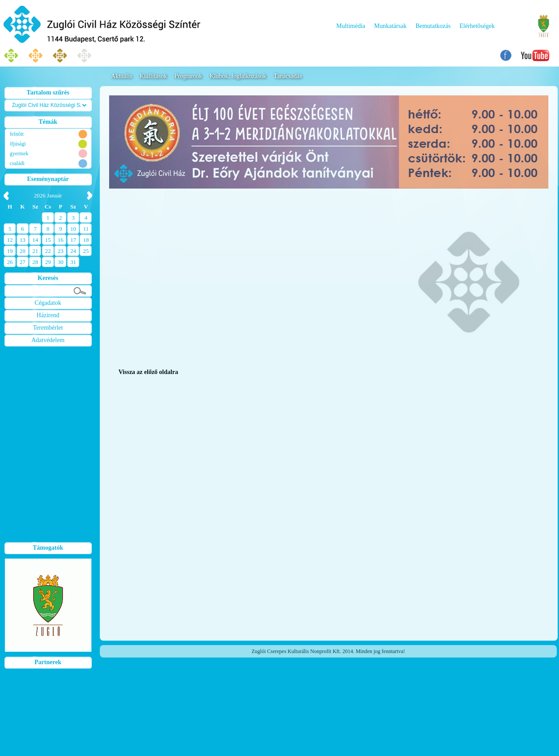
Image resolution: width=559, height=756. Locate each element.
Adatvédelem (48, 340)
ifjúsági (18, 144)
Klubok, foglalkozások (238, 76)
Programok (188, 76)
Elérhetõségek (477, 26)
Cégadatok (48, 303)
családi (17, 163)
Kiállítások (153, 76)
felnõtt (17, 134)
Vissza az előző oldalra (148, 372)
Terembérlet (48, 328)
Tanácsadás (288, 76)
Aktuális (121, 76)
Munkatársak (390, 26)
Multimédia (351, 26)
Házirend (48, 315)
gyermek (19, 154)
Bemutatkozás (433, 26)
